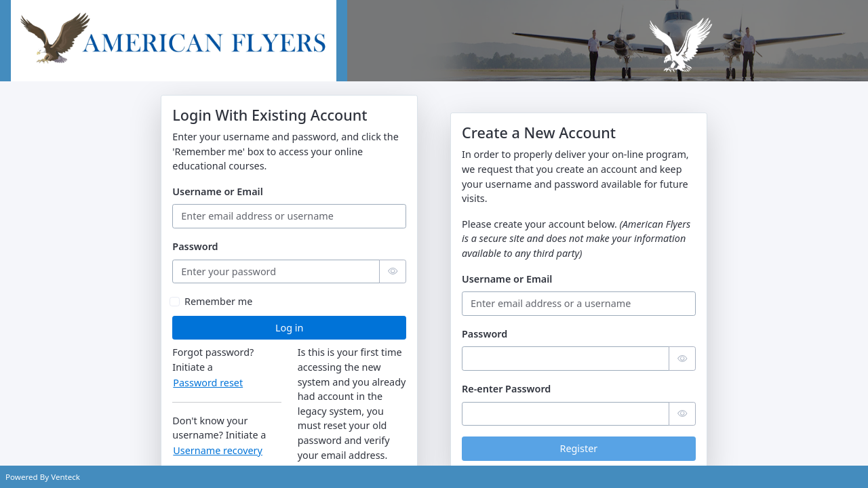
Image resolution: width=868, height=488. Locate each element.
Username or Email (217, 191)
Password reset (208, 383)
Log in (289, 328)
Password (195, 246)
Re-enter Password (506, 389)
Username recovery (218, 450)
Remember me (218, 301)
